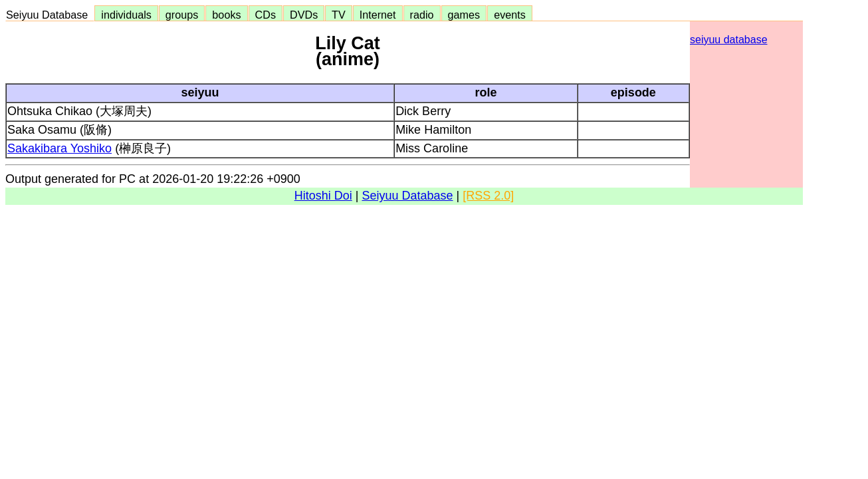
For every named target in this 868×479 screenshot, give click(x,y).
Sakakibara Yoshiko (59, 148)
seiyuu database (729, 40)
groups (182, 15)
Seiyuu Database (50, 15)
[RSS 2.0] (488, 196)
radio (422, 15)
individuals (126, 15)
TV (338, 15)
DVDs (304, 15)
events (510, 15)
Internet (378, 15)
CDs (266, 15)
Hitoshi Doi (323, 196)
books (226, 15)
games (464, 15)
